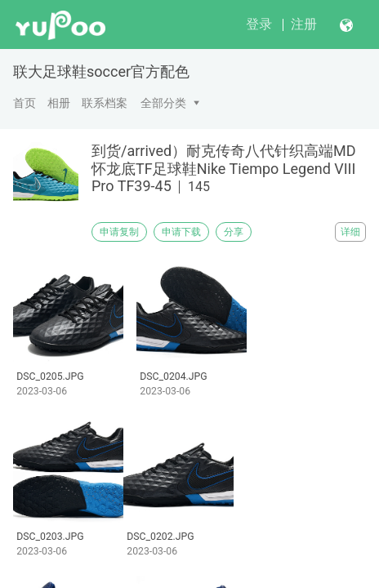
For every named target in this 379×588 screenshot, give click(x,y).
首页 (25, 103)
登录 (259, 24)
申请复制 (119, 232)
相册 (59, 103)
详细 (350, 232)
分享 (234, 232)
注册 (304, 24)
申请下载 (181, 232)
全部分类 (163, 103)
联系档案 (105, 103)
